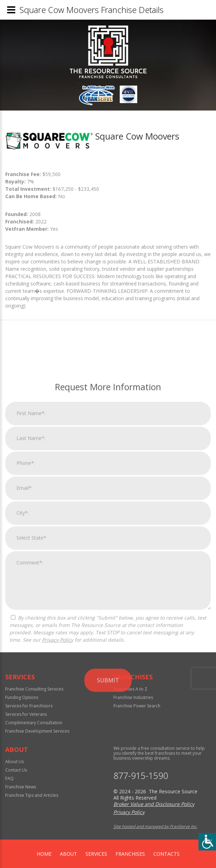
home (44, 854)
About (68, 854)
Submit (108, 790)
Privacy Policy (58, 750)
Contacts (166, 854)
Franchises (130, 854)
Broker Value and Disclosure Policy (154, 804)
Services (96, 854)
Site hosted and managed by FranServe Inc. (155, 826)
